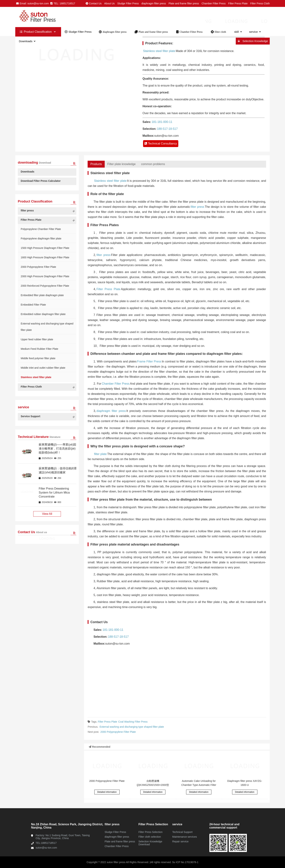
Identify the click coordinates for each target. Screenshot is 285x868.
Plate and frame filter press (184, 3)
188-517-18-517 (167, 129)
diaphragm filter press (154, 3)
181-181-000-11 (162, 122)
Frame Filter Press (149, 361)
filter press (197, 207)
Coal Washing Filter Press (133, 722)
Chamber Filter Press (214, 3)
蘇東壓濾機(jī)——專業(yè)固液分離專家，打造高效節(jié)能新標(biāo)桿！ (57, 449)
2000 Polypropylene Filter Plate (118, 732)
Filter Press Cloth (260, 3)
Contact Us (94, 3)
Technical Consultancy (161, 144)
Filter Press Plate (238, 3)
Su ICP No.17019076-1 (185, 862)
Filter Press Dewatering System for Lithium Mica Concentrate (54, 493)
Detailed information (107, 792)
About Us (109, 3)
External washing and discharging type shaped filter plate (132, 727)
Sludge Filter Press (128, 3)
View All (47, 514)
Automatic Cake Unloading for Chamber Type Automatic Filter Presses (199, 785)
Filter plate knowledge (122, 164)
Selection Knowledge (253, 41)
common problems (153, 164)
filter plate (100, 454)
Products (96, 164)
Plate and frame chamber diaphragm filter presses (46, 17)
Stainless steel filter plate (159, 51)
